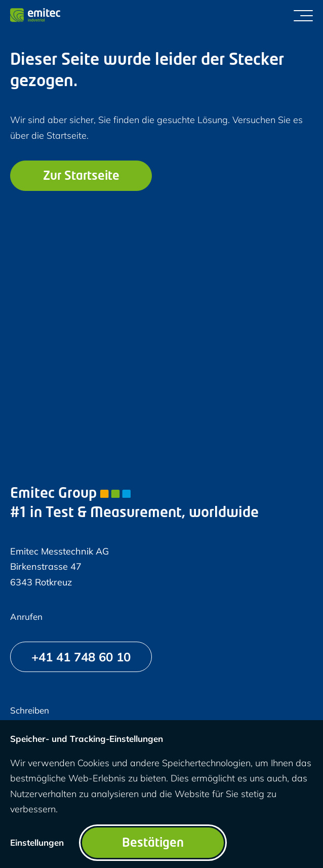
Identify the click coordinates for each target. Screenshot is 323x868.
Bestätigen (153, 844)
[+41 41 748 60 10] (81, 657)
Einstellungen (37, 842)
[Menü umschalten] (303, 15)
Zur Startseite (81, 177)
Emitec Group (70, 494)
